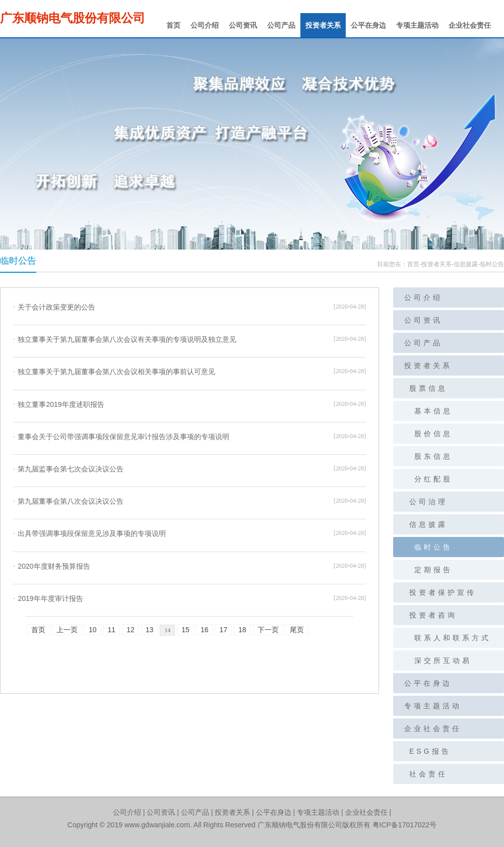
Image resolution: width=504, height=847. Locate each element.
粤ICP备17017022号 (405, 825)
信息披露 (466, 264)
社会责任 (428, 774)
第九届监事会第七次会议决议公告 (68, 469)
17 (223, 630)
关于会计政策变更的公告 (54, 307)
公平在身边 (368, 25)
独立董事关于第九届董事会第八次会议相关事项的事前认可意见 (114, 372)
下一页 (268, 630)
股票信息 (428, 388)
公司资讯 (243, 25)
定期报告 (433, 570)
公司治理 (428, 502)
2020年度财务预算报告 (52, 566)
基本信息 (433, 411)
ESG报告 (430, 751)
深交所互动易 (443, 660)
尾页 (297, 630)
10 (93, 630)
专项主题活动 (417, 25)
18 (242, 630)
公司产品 (281, 25)
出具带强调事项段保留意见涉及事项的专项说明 (89, 533)
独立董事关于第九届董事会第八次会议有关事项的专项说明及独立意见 (125, 339)
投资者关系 (323, 25)
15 (185, 630)
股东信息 (433, 456)
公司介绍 (205, 25)
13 (150, 630)
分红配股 (433, 479)
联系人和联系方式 (453, 638)
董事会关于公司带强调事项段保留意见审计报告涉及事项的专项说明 (121, 437)
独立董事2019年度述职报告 (59, 404)
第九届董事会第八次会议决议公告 (68, 501)
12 (131, 630)
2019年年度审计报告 (48, 598)
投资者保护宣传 (443, 592)
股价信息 (433, 434)
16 (205, 630)
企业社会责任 (470, 25)
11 (112, 630)
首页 (173, 25)
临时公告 (492, 264)
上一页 (67, 630)
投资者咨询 (433, 615)
